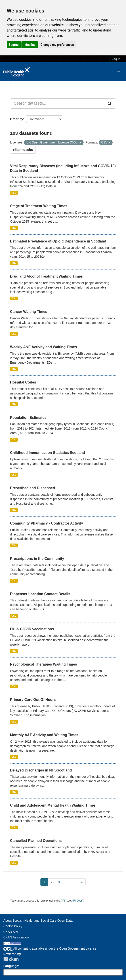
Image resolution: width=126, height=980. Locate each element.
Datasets (21, 85)
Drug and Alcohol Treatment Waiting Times (46, 276)
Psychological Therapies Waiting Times (44, 664)
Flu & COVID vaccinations (32, 629)
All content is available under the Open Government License (50, 948)
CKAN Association (16, 937)
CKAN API (11, 932)
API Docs (77, 901)
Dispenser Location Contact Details (40, 594)
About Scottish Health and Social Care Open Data (38, 921)
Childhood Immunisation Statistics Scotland (47, 453)
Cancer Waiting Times (29, 312)
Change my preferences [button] (57, 45)
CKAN (11, 959)
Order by (17, 119)
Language (11, 966)
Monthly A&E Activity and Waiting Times (44, 735)
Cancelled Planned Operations (36, 841)
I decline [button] (30, 45)
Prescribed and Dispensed (33, 488)
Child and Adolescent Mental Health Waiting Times (53, 805)
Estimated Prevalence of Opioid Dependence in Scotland (58, 241)
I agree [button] (14, 45)
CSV (14, 193)
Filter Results (23, 150)
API (63, 901)
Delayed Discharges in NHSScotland (41, 770)
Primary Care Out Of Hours (33, 700)
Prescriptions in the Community (37, 559)
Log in (116, 59)
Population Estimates (28, 418)
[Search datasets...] (57, 103)
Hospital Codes (23, 382)
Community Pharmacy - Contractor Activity (47, 523)
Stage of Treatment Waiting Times (39, 206)
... (67, 882)
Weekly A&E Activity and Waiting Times (43, 347)
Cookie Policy (13, 926)
